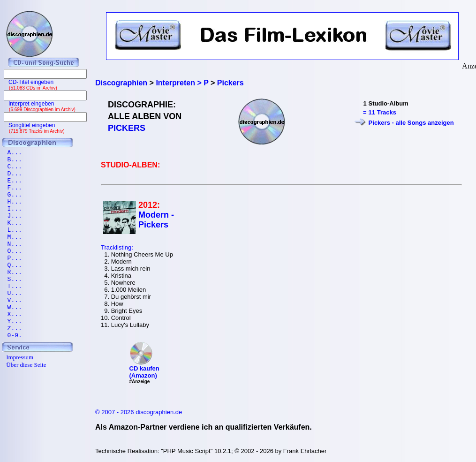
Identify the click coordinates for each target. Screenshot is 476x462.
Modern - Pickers (156, 220)
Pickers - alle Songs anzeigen (411, 123)
